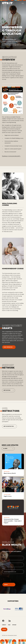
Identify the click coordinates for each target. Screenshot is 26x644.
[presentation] (13, 578)
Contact (4, 625)
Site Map (14, 625)
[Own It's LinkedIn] (10, 621)
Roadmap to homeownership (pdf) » (11, 156)
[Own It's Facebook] (3, 621)
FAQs (9, 625)
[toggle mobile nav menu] (23, 4)
